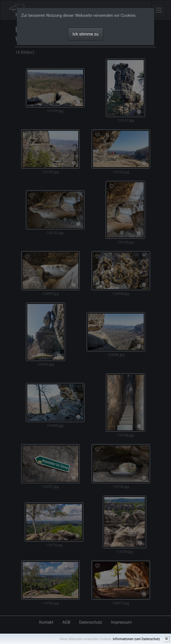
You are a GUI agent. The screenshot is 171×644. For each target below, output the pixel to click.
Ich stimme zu (85, 34)
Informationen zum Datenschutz (136, 639)
